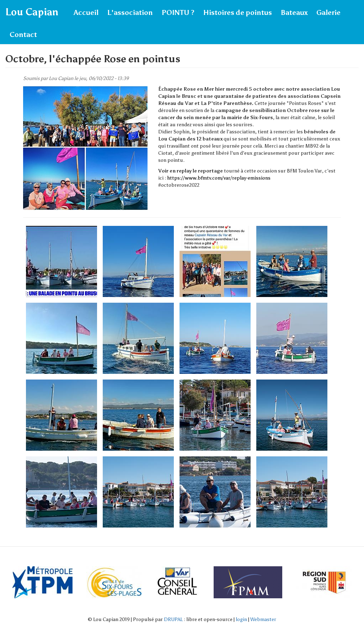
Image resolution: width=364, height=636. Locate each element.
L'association (130, 12)
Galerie (328, 12)
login (241, 619)
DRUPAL (173, 619)
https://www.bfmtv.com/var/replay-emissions (219, 178)
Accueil (86, 12)
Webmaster (263, 619)
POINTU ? (178, 12)
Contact (23, 35)
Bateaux (294, 12)
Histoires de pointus (237, 12)
